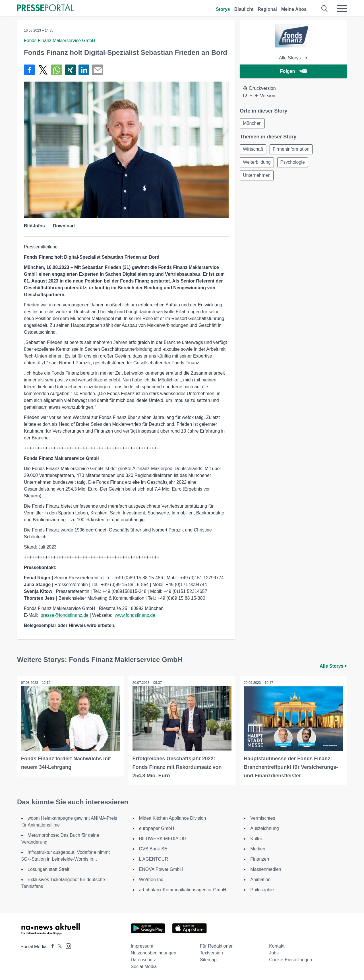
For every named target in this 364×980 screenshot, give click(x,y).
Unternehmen (257, 177)
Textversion (211, 953)
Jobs (274, 953)
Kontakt (277, 946)
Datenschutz (143, 959)
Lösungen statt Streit (48, 869)
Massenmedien (266, 869)
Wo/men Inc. (152, 879)
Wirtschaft (254, 150)
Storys (223, 9)
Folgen (293, 71)
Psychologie (294, 164)
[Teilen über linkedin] (84, 70)
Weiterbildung (257, 164)
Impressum (142, 946)
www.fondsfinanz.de (135, 615)
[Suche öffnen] (325, 9)
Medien (258, 849)
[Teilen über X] (43, 70)
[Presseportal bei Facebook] (51, 946)
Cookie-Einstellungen (290, 959)
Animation (260, 879)
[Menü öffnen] (342, 9)
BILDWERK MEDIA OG (163, 838)
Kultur (256, 838)
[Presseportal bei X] (58, 946)
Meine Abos (294, 9)
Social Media (144, 966)
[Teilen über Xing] (70, 70)
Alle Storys (293, 58)
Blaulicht (244, 9)
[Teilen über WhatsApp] (57, 70)
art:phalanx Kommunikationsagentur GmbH (183, 889)
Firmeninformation (293, 150)
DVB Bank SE (153, 849)
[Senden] (98, 70)
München (253, 123)
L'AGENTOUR (154, 859)
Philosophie (262, 889)
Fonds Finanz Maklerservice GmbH (60, 41)
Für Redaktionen (217, 946)
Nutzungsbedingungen (154, 953)
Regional (267, 9)
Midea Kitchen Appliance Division (173, 818)
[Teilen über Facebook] (29, 70)
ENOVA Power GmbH (161, 869)
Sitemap (208, 959)
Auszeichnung (265, 828)
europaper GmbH (157, 828)
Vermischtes (263, 818)
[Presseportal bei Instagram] (67, 945)
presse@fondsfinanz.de (65, 615)
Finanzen (260, 859)
